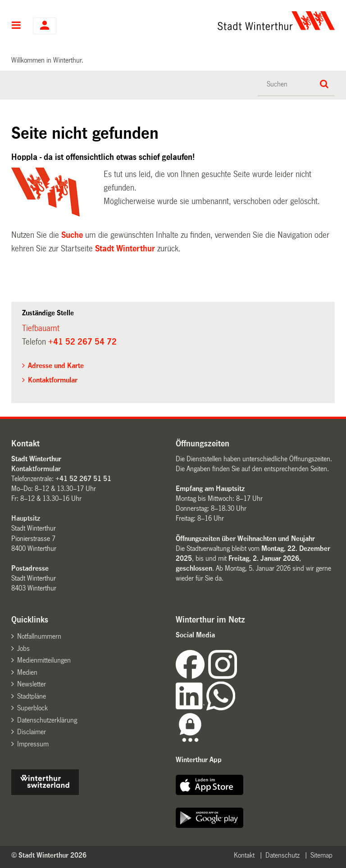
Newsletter (32, 684)
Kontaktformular (53, 380)
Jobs (23, 648)
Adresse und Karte (56, 366)
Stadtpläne (32, 696)
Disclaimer (32, 732)
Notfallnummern (39, 636)
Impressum (33, 744)
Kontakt (244, 855)
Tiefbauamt (41, 328)
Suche (72, 235)
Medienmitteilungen (44, 660)
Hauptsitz (26, 518)
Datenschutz (282, 855)
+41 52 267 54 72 (82, 342)
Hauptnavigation (16, 26)
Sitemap (321, 855)
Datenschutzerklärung (47, 720)
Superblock (32, 708)
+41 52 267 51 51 (83, 479)
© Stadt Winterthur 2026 (49, 855)
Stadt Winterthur (125, 249)
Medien (27, 672)
